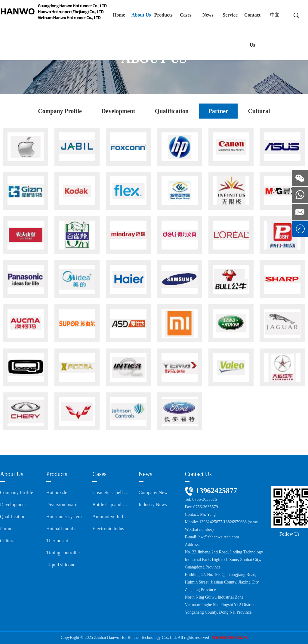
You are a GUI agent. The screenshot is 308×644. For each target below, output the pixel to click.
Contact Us (252, 30)
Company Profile (60, 111)
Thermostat (57, 541)
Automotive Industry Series (111, 517)
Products (163, 15)
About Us (141, 15)
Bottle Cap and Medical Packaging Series (111, 505)
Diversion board (62, 505)
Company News (154, 492)
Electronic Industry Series (111, 529)
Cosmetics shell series (111, 492)
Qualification (172, 111)
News (208, 15)
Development (118, 111)
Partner (218, 111)
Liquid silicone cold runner (65, 565)
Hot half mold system (65, 529)
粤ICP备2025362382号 (230, 638)
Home (119, 15)
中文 (275, 15)
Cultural (259, 111)
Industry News (153, 505)
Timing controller (63, 553)
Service (230, 15)
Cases (186, 15)
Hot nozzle (57, 492)
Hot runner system (64, 517)
